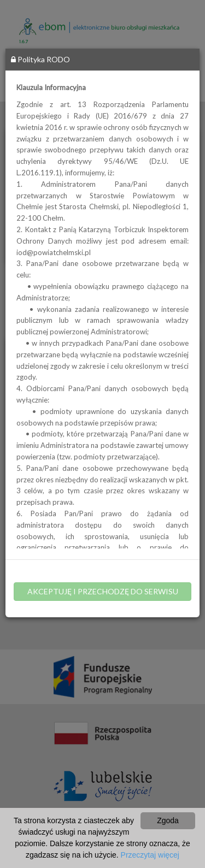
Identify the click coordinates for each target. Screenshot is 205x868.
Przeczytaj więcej (150, 855)
